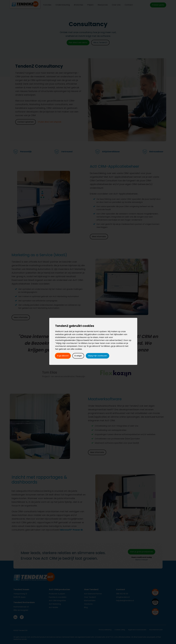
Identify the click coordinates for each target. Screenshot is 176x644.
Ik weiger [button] (78, 356)
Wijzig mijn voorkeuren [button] (98, 356)
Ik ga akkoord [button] (63, 356)
